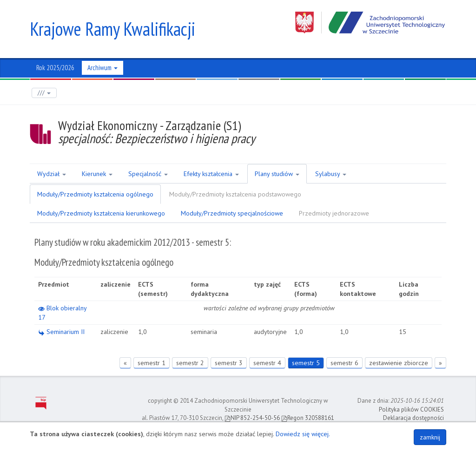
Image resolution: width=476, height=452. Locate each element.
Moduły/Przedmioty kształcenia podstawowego (235, 194)
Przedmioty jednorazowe (334, 213)
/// (44, 93)
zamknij (430, 437)
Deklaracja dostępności (413, 418)
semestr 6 (344, 363)
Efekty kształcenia (211, 174)
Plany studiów (277, 174)
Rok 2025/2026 (55, 68)
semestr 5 (306, 363)
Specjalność (148, 174)
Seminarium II (61, 332)
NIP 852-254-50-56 (252, 418)
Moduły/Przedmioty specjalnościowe (232, 213)
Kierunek (97, 174)
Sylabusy (331, 174)
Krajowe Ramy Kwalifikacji (112, 29)
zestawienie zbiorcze (399, 363)
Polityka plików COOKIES (411, 409)
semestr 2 (190, 363)
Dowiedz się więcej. (303, 434)
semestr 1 (152, 363)
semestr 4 (267, 363)
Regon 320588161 (308, 418)
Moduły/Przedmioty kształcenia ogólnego (95, 194)
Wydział (52, 174)
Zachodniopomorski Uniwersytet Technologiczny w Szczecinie (371, 23)
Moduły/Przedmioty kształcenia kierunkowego (101, 213)
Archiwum (102, 68)
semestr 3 (229, 363)
